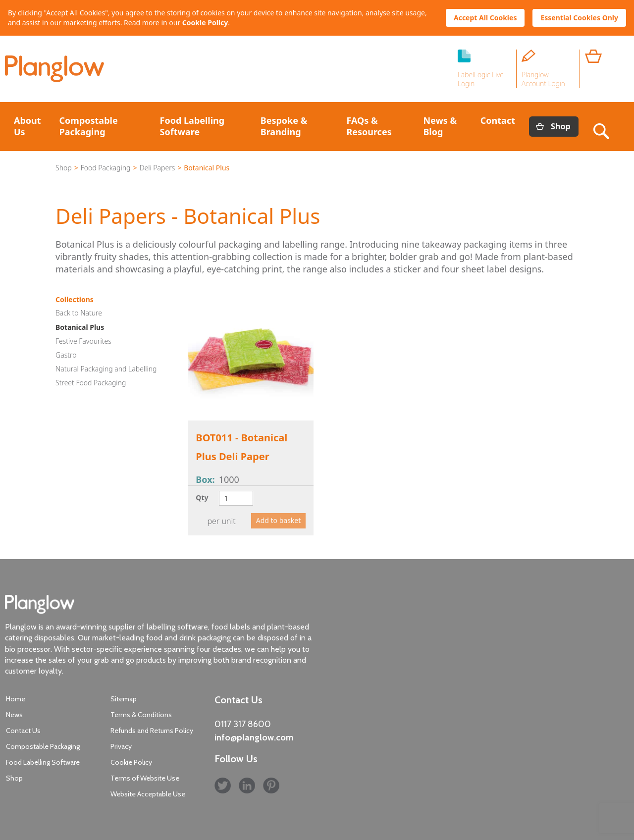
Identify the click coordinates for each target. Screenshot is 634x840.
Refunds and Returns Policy (152, 731)
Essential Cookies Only (579, 18)
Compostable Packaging (89, 126)
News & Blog (440, 126)
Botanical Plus (80, 327)
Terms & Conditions (141, 715)
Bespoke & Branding (284, 126)
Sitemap (124, 699)
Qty (202, 498)
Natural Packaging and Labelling (106, 369)
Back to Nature (79, 313)
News (14, 715)
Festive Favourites (83, 341)
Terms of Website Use (145, 778)
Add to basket (279, 520)
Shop (561, 126)
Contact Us (23, 731)
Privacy (121, 746)
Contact (498, 120)
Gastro (66, 355)
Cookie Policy (205, 23)
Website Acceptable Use (148, 794)
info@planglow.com (254, 737)
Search (603, 127)
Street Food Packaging (91, 383)
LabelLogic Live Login (481, 79)
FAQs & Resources (369, 126)
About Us (27, 126)
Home (16, 699)
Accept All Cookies (485, 18)
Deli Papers (157, 168)
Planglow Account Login (543, 79)
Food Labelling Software (192, 126)
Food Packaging (106, 168)
